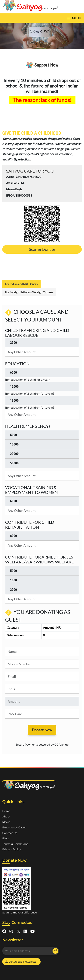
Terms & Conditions (15, 844)
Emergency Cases (14, 827)
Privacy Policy (12, 849)
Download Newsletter (21, 962)
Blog (5, 838)
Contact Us (10, 833)
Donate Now (42, 730)
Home (6, 811)
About (6, 817)
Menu (74, 18)
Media (6, 822)
